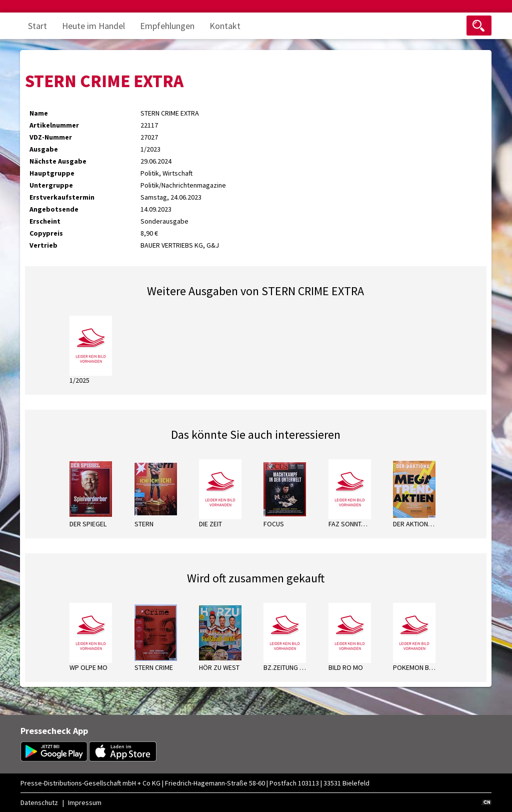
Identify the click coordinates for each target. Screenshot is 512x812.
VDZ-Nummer (51, 137)
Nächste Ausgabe (58, 161)
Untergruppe (51, 185)
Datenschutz (39, 802)
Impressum (85, 802)
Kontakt (225, 26)
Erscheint (45, 221)
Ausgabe (44, 149)
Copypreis (46, 233)
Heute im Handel (93, 26)
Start (37, 26)
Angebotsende (54, 209)
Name (39, 113)
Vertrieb (43, 245)
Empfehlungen (167, 26)
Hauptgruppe (52, 173)
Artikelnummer (54, 125)
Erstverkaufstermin (62, 197)
